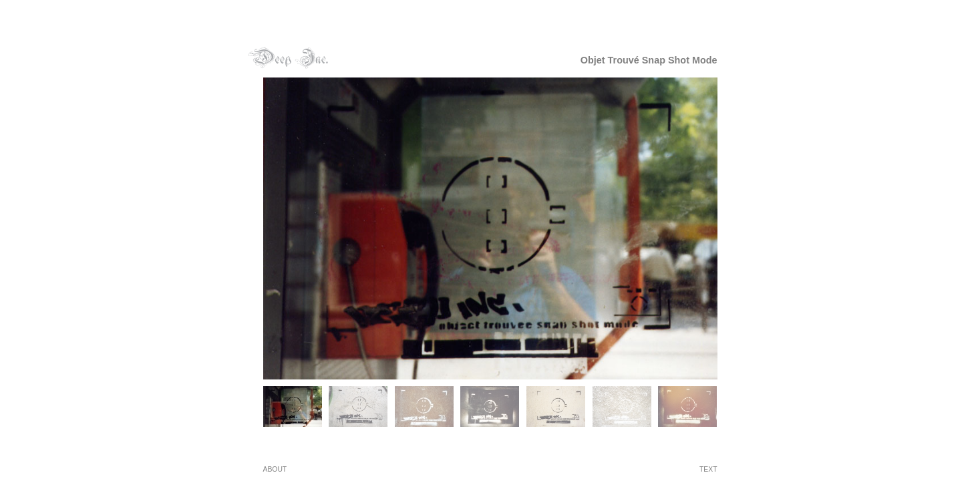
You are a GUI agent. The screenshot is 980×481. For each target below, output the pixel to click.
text (708, 469)
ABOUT (275, 469)
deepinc (288, 58)
